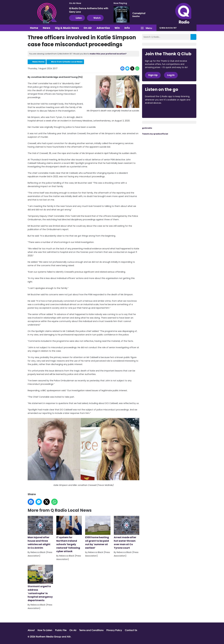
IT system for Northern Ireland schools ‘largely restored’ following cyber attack (69, 535)
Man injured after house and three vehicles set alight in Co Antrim (40, 533)
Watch (95, 18)
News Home (38, 62)
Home (34, 28)
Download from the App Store (156, 111)
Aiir (69, 636)
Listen (77, 18)
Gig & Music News (67, 28)
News (47, 28)
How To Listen (45, 630)
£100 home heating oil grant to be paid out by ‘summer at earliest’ (98, 533)
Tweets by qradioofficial (155, 134)
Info (127, 28)
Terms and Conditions (91, 630)
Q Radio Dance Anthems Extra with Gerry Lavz (89, 10)
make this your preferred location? (108, 54)
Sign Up (153, 75)
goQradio (147, 128)
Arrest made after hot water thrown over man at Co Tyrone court (126, 533)
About (31, 630)
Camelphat (139, 13)
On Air (88, 28)
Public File (61, 630)
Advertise (103, 28)
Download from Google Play (181, 111)
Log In (171, 75)
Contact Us (131, 630)
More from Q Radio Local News (67, 62)
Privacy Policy (114, 630)
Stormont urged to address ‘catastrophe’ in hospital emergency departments (40, 583)
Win (117, 28)
